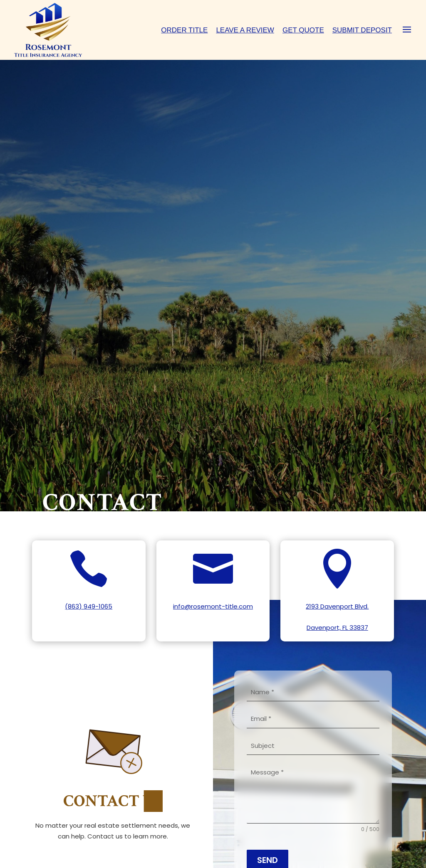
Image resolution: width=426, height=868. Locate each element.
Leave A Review (245, 30)
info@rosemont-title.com (213, 606)
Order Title (184, 30)
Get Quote (303, 30)
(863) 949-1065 (89, 606)
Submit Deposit (362, 30)
